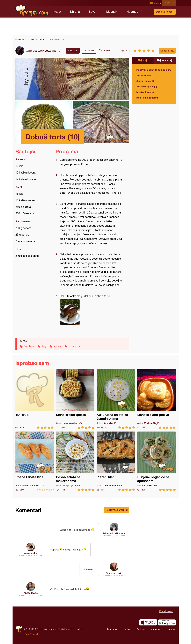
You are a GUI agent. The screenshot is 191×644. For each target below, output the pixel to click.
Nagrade (132, 12)
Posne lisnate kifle (35, 461)
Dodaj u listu (167, 51)
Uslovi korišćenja (56, 629)
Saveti (93, 12)
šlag (44, 346)
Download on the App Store (148, 622)
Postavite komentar (117, 510)
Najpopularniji (165, 60)
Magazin (112, 12)
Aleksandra (31, 553)
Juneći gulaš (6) (145, 81)
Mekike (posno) (145, 92)
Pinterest (171, 629)
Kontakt (79, 629)
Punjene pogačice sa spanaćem (156, 461)
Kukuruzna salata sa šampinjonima (116, 399)
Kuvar (57, 12)
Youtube (141, 629)
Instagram (156, 629)
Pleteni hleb (116, 461)
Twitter (127, 629)
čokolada (29, 346)
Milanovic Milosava (114, 533)
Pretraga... (147, 12)
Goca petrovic (114, 573)
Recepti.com (32, 11)
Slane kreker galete (75, 399)
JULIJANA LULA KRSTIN (47, 51)
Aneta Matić (31, 593)
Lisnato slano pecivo (156, 399)
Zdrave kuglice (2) (147, 86)
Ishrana (75, 12)
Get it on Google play (167, 622)
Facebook (112, 629)
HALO (35, 634)
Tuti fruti (35, 399)
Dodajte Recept (165, 12)
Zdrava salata (144, 75)
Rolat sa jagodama (147, 98)
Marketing (70, 629)
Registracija (156, 3)
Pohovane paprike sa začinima (154, 70)
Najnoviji (143, 60)
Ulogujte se (170, 3)
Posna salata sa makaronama (75, 461)
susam (57, 346)
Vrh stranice (166, 611)
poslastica (74, 346)
